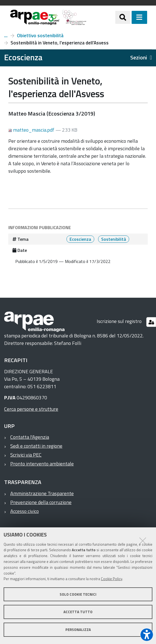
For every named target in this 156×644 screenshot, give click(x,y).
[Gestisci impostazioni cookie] (151, 322)
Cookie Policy (112, 579)
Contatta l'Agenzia (30, 437)
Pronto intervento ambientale (42, 464)
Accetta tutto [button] (78, 612)
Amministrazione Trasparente (42, 493)
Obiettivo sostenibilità (40, 36)
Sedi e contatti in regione (36, 446)
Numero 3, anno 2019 (6, 36)
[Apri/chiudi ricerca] (123, 17)
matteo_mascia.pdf (32, 130)
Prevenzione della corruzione (41, 502)
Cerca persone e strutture (31, 409)
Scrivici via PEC (26, 455)
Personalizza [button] (78, 630)
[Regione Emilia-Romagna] (101, 17)
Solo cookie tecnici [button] (78, 594)
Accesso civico (25, 511)
